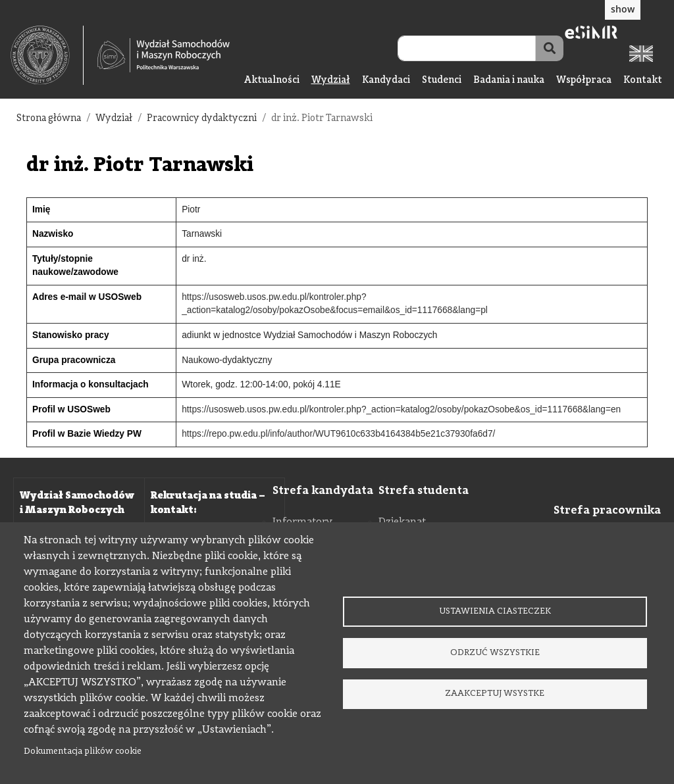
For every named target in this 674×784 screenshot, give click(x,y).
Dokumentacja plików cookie (83, 751)
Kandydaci (386, 81)
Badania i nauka (509, 81)
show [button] (623, 9)
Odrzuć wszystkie (495, 653)
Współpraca (584, 81)
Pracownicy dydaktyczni (202, 119)
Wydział (331, 81)
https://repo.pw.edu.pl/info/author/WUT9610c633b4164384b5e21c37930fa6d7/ (338, 434)
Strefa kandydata (323, 491)
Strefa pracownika (607, 510)
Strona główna (49, 119)
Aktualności (272, 81)
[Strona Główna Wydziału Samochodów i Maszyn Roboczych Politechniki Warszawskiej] (164, 55)
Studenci (442, 81)
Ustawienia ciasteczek (495, 610)
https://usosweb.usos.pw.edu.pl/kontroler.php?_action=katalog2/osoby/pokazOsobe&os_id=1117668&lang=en (401, 409)
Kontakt (643, 81)
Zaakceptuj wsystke (495, 696)
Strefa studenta (424, 491)
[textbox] (47, 55)
